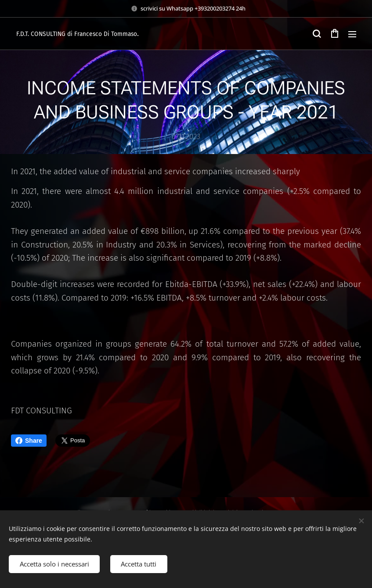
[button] (317, 34)
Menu (352, 34)
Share (29, 441)
